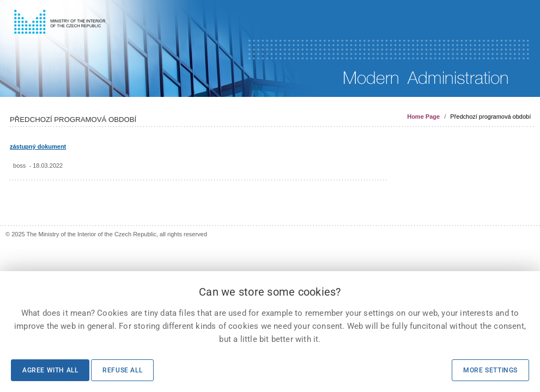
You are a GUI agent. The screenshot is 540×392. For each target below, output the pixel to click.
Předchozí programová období (490, 117)
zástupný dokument (38, 146)
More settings (490, 370)
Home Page (423, 117)
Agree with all (50, 370)
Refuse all (122, 370)
